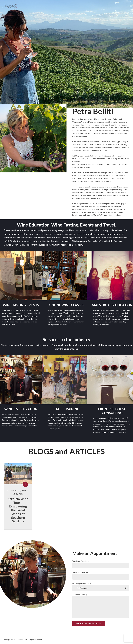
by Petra (20, 494)
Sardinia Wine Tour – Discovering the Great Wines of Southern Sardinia (18, 510)
